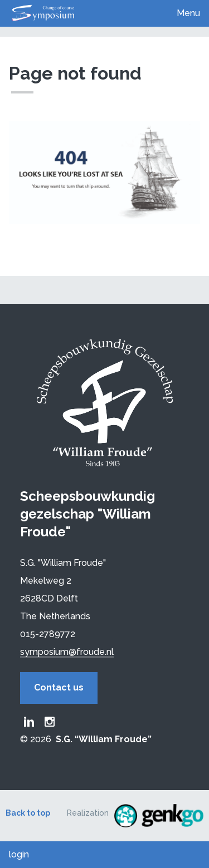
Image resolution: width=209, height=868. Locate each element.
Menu (188, 13)
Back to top (28, 813)
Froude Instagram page (50, 722)
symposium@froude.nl (67, 652)
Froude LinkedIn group (29, 722)
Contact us (59, 687)
